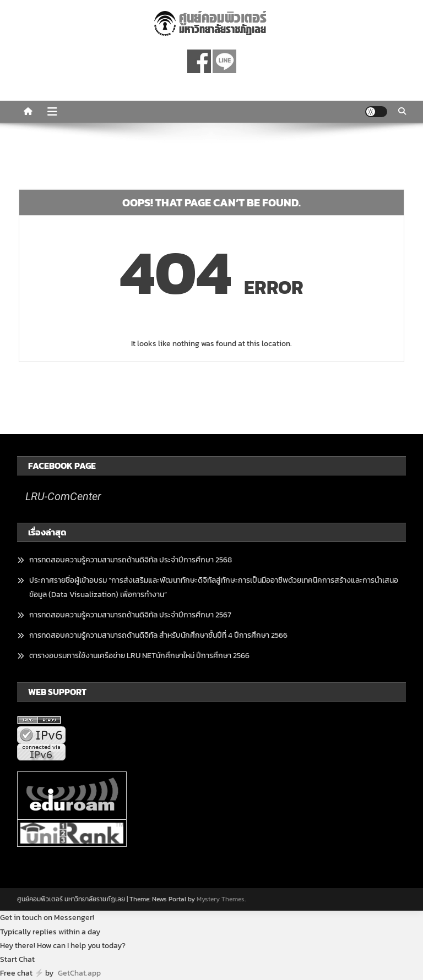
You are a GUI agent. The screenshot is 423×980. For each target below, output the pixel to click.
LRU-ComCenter (63, 496)
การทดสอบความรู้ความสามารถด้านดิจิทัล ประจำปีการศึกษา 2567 (130, 615)
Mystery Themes (221, 899)
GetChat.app (79, 973)
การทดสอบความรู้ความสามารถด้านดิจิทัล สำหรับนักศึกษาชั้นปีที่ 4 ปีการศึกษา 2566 (158, 635)
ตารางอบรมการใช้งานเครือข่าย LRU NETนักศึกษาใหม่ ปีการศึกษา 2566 (139, 656)
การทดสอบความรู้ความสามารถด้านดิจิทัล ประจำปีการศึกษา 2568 (131, 560)
